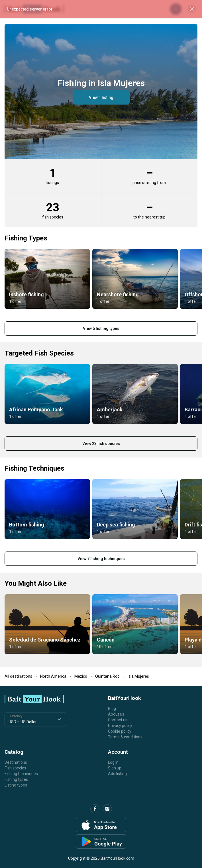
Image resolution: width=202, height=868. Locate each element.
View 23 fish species (101, 444)
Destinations (16, 762)
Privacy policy (120, 726)
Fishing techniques (21, 774)
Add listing (117, 774)
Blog (112, 708)
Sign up (115, 768)
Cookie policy (120, 731)
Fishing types (16, 779)
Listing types (16, 785)
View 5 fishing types (101, 328)
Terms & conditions (125, 737)
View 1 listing (101, 97)
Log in (113, 762)
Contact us (118, 720)
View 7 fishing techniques (101, 559)
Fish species (15, 768)
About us (116, 714)
